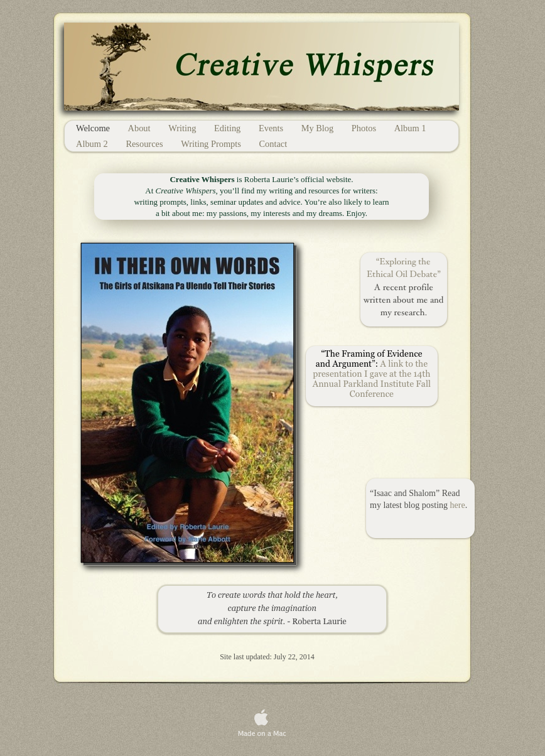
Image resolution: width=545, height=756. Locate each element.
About (141, 128)
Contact (273, 144)
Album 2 (93, 144)
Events (272, 128)
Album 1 (410, 128)
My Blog (319, 128)
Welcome (94, 128)
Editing (229, 128)
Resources (145, 144)
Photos (365, 128)
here (458, 505)
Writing (183, 128)
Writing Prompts (212, 144)
